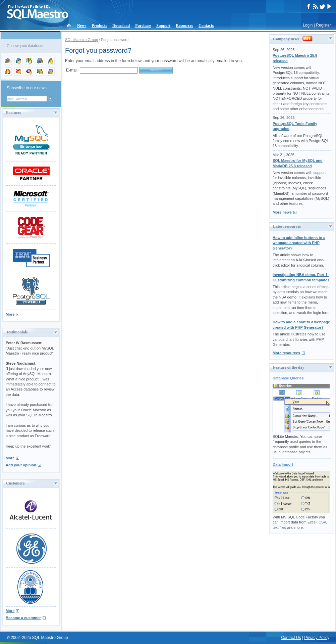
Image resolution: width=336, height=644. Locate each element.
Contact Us (291, 638)
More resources (286, 353)
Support (163, 26)
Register (323, 25)
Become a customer (23, 618)
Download (121, 26)
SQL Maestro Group (81, 40)
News (82, 26)
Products (99, 26)
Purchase (143, 26)
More (10, 314)
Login (308, 25)
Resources (184, 26)
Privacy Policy (317, 638)
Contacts (206, 26)
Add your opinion (21, 465)
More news (282, 212)
